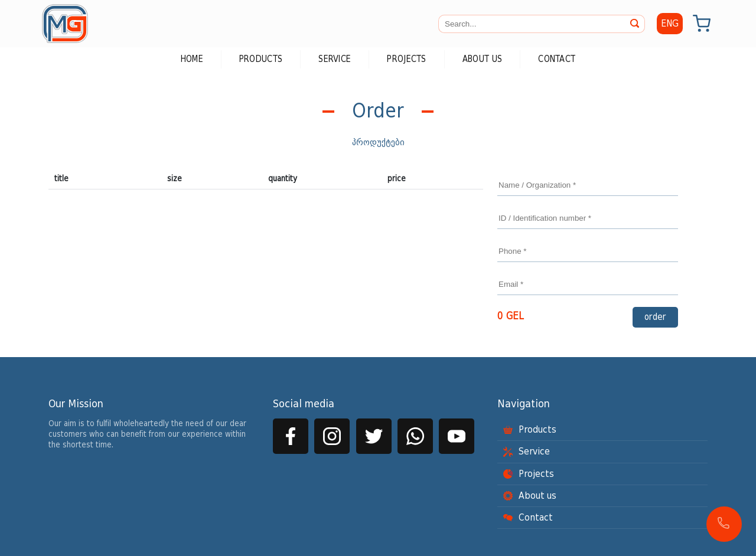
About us (482, 59)
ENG (670, 24)
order (655, 317)
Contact (557, 59)
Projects (406, 59)
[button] (724, 524)
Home (192, 59)
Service (335, 59)
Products (261, 59)
